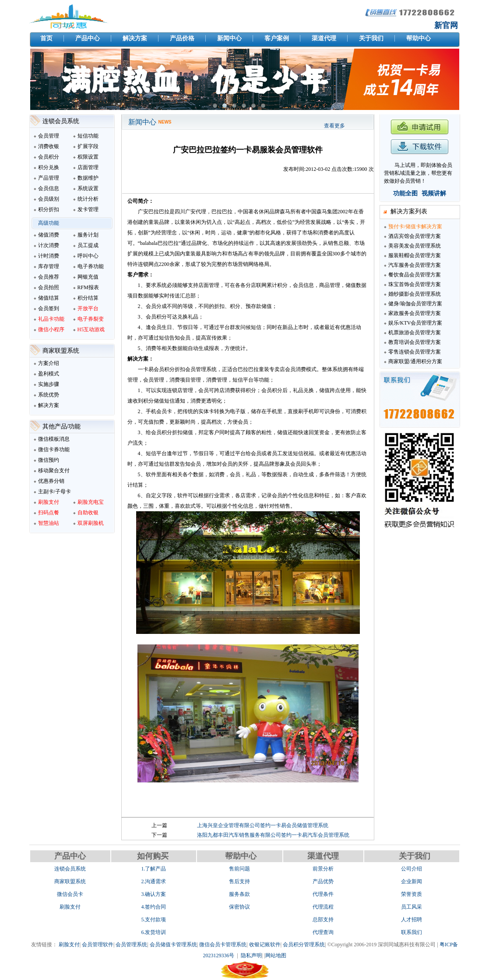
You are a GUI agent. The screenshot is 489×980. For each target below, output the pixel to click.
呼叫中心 (88, 256)
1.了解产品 (153, 869)
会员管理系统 (131, 945)
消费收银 (49, 146)
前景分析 (323, 869)
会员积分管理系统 (304, 945)
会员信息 (49, 188)
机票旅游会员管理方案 (415, 333)
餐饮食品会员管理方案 (415, 275)
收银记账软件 (265, 945)
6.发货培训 (153, 932)
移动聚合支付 (54, 471)
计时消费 (49, 256)
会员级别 (49, 199)
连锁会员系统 (70, 869)
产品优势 (323, 881)
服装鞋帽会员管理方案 (415, 255)
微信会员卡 (70, 894)
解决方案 (49, 405)
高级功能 (49, 223)
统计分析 (88, 199)
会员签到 (49, 308)
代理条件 (323, 894)
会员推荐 (49, 277)
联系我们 (412, 932)
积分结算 (88, 298)
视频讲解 (434, 193)
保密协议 (239, 907)
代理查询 (323, 932)
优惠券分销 (51, 481)
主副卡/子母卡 (55, 492)
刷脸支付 (70, 907)
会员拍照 (49, 287)
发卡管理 (88, 209)
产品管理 (49, 178)
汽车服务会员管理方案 (415, 265)
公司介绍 (412, 869)
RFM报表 (88, 287)
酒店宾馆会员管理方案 (415, 236)
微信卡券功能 (54, 449)
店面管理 (88, 167)
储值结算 (49, 298)
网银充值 (88, 277)
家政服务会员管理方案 (415, 313)
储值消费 (49, 235)
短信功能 (88, 136)
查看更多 (334, 126)
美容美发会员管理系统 (415, 246)
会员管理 (49, 136)
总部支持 (323, 920)
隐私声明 (251, 955)
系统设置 (88, 188)
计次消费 (49, 245)
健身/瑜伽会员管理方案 (415, 304)
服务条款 (239, 894)
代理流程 (323, 907)
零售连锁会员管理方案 (415, 352)
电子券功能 (91, 266)
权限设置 (88, 157)
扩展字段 (88, 146)
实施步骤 (49, 384)
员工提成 (88, 245)
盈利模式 (49, 374)
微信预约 (49, 460)
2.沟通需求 (153, 881)
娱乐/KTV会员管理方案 (415, 323)
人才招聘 (412, 920)
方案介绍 (49, 363)
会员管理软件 (98, 945)
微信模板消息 (54, 439)
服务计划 (88, 235)
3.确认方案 (153, 894)
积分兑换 (49, 167)
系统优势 (49, 395)
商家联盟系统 (70, 881)
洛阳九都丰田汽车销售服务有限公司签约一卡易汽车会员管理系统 (273, 835)
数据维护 (88, 178)
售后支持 (239, 881)
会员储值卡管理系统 (173, 945)
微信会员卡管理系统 (223, 945)
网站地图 (276, 955)
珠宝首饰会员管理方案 (415, 284)
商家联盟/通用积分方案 (415, 361)
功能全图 (405, 193)
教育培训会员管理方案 (415, 342)
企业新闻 (412, 881)
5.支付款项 (153, 920)
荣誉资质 (412, 894)
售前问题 (239, 869)
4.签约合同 (153, 907)
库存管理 (49, 266)
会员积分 (49, 157)
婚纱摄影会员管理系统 (415, 294)
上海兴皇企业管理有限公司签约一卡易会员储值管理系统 (263, 825)
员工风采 (412, 907)
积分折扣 (49, 209)
